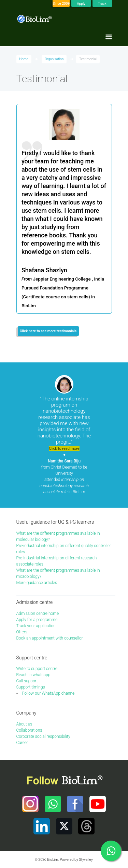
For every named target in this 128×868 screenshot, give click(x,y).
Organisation (54, 59)
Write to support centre (37, 669)
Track (102, 4)
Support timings (31, 687)
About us (24, 724)
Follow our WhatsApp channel (49, 693)
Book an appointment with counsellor (50, 638)
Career (22, 743)
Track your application (36, 626)
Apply (81, 4)
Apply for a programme (37, 620)
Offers (22, 632)
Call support (27, 681)
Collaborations (29, 730)
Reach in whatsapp (33, 675)
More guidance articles (37, 583)
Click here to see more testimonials (48, 331)
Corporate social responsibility (43, 736)
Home (24, 59)
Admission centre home (38, 613)
